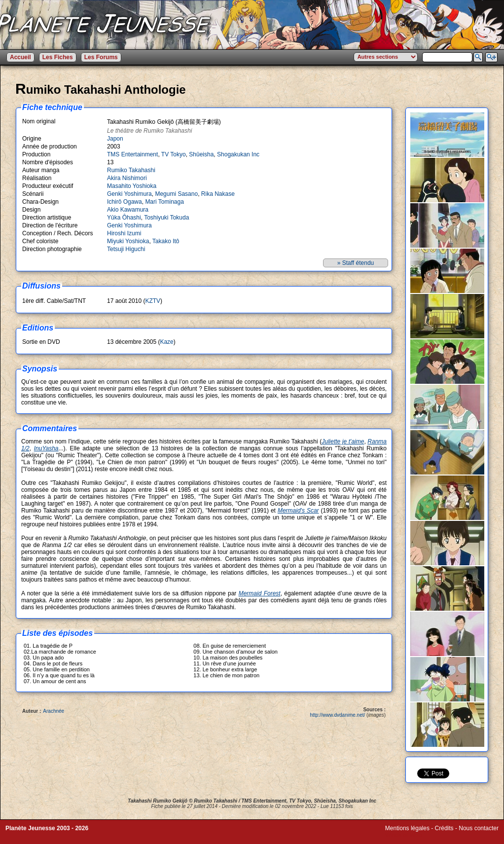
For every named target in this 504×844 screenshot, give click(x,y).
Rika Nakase (218, 194)
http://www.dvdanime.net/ (338, 715)
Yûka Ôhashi (124, 218)
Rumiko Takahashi (131, 170)
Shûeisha (201, 154)
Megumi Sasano (176, 194)
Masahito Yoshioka (132, 186)
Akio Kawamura (128, 210)
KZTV (153, 301)
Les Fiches (58, 57)
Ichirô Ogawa (125, 202)
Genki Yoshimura (129, 194)
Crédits (444, 828)
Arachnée (54, 711)
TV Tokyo (174, 154)
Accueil (20, 57)
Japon (115, 139)
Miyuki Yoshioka (128, 241)
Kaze (166, 342)
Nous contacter (479, 828)
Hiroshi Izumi (124, 233)
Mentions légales (407, 828)
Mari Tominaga (164, 202)
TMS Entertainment (132, 154)
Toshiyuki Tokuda (166, 218)
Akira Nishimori (127, 178)
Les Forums (101, 57)
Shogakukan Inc (238, 154)
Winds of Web (403, 835)
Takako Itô (166, 241)
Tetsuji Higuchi (126, 249)
